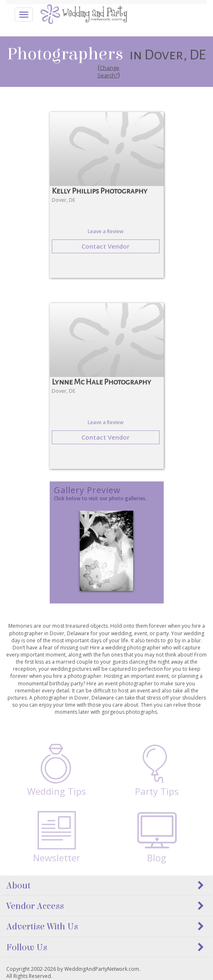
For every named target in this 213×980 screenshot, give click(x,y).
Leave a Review (106, 231)
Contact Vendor (105, 246)
